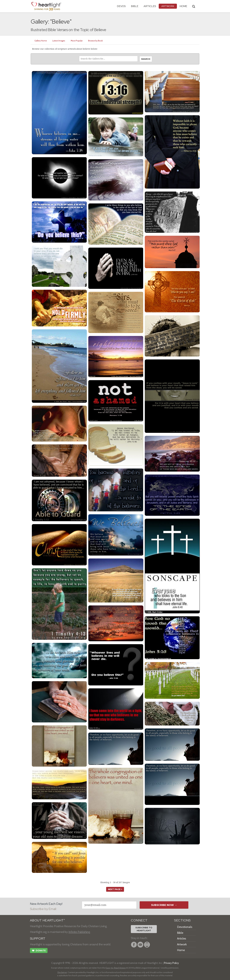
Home (181, 950)
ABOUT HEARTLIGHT (47, 920)
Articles (150, 6)
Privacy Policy (171, 963)
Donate (39, 951)
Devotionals (185, 927)
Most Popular (77, 41)
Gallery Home (41, 41)
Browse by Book (95, 41)
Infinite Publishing (79, 932)
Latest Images (59, 41)
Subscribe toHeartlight (144, 929)
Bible (135, 6)
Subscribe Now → (164, 905)
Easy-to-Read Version (116, 968)
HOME (183, 6)
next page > (115, 889)
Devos (121, 6)
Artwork (168, 6)
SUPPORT (38, 939)
